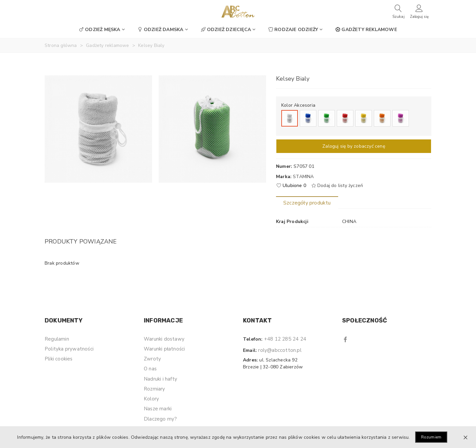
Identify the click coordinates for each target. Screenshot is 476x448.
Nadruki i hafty (160, 379)
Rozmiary (155, 389)
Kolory (151, 399)
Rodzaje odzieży (293, 30)
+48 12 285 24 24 (285, 339)
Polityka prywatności (69, 349)
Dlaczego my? (160, 419)
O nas (150, 369)
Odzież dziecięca (226, 30)
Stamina (303, 177)
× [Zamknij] (465, 437)
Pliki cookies (59, 359)
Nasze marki (158, 409)
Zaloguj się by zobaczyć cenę (354, 146)
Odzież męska (99, 30)
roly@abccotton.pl (280, 350)
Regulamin (57, 339)
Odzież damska (161, 30)
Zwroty (152, 359)
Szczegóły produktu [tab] (307, 203)
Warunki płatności (164, 349)
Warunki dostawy (164, 339)
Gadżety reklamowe (366, 30)
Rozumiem (431, 437)
